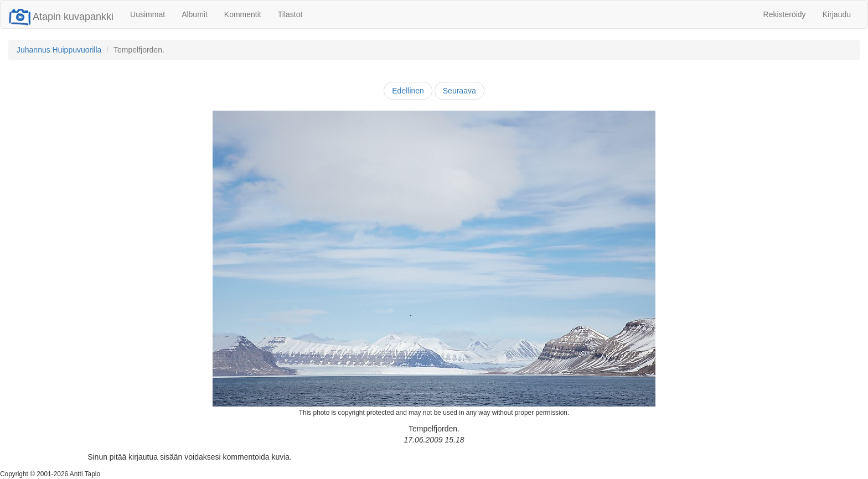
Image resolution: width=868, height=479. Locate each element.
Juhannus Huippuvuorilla (59, 50)
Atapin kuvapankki (61, 17)
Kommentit (243, 14)
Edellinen (408, 91)
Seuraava (459, 91)
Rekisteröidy (785, 14)
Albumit (195, 14)
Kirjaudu (837, 14)
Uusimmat (148, 14)
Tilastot (290, 14)
